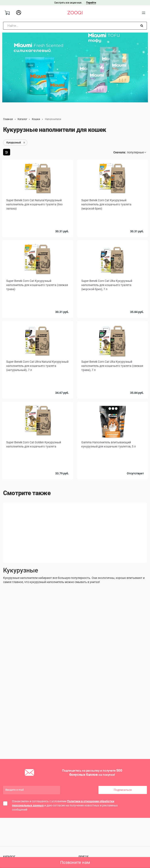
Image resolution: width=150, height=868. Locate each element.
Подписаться (123, 790)
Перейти (91, 3)
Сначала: (120, 152)
